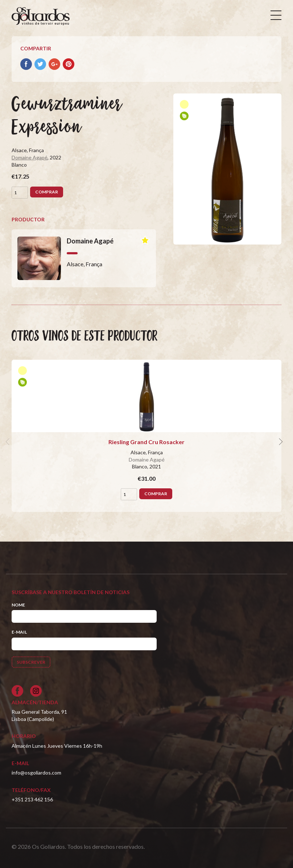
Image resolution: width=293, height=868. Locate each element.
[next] (280, 442)
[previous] (9, 442)
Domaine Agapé (30, 157)
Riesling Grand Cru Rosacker (146, 442)
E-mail (19, 632)
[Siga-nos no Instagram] (36, 691)
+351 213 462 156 (32, 799)
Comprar (47, 192)
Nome (18, 605)
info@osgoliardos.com (36, 773)
